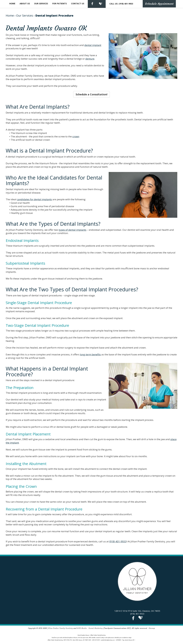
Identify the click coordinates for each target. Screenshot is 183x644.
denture (90, 59)
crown (76, 136)
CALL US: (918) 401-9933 (121, 4)
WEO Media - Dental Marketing (90, 628)
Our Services (41, 4)
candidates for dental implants (34, 199)
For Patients (60, 4)
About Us (25, 4)
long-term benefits (90, 354)
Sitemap (152, 628)
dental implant (93, 45)
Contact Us (78, 4)
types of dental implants (73, 230)
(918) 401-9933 (118, 541)
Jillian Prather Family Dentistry (60, 628)
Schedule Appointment (159, 4)
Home (12, 4)
